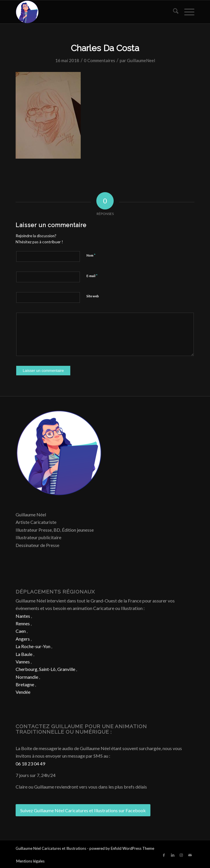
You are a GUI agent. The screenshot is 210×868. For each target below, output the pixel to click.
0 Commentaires (100, 60)
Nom (91, 255)
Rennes (23, 623)
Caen (21, 631)
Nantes (23, 616)
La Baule (24, 654)
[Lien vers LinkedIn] (173, 855)
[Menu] (186, 12)
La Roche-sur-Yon (33, 646)
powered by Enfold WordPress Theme (122, 848)
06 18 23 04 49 (30, 764)
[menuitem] (173, 12)
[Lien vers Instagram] (181, 855)
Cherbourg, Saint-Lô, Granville (45, 669)
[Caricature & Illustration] (87, 12)
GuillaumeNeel (141, 60)
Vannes (23, 662)
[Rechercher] (173, 12)
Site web (93, 296)
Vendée (23, 692)
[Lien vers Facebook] (164, 855)
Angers (23, 639)
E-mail (92, 276)
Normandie (27, 677)
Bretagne (25, 684)
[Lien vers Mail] (190, 855)
